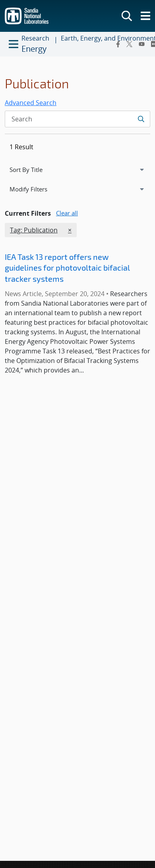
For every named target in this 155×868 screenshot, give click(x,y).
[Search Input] (77, 119)
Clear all (67, 213)
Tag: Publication (34, 230)
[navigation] (77, 170)
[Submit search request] (141, 119)
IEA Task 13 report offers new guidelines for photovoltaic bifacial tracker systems (67, 268)
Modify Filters (38, 189)
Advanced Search (31, 103)
